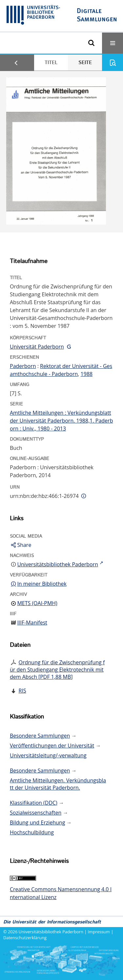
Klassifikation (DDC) (34, 803)
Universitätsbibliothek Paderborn (51, 932)
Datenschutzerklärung (25, 938)
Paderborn (23, 366)
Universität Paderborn (37, 347)
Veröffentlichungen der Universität (52, 746)
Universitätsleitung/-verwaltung (48, 755)
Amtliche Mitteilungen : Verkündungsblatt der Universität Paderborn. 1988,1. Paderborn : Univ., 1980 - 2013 (61, 421)
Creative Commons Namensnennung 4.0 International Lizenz (61, 893)
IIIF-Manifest (32, 623)
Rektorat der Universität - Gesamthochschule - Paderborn (61, 370)
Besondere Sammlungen (40, 736)
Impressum (99, 932)
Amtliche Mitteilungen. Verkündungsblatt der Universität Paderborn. (58, 784)
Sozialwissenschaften (36, 813)
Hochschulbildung (32, 832)
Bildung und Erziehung (37, 822)
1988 (87, 374)
